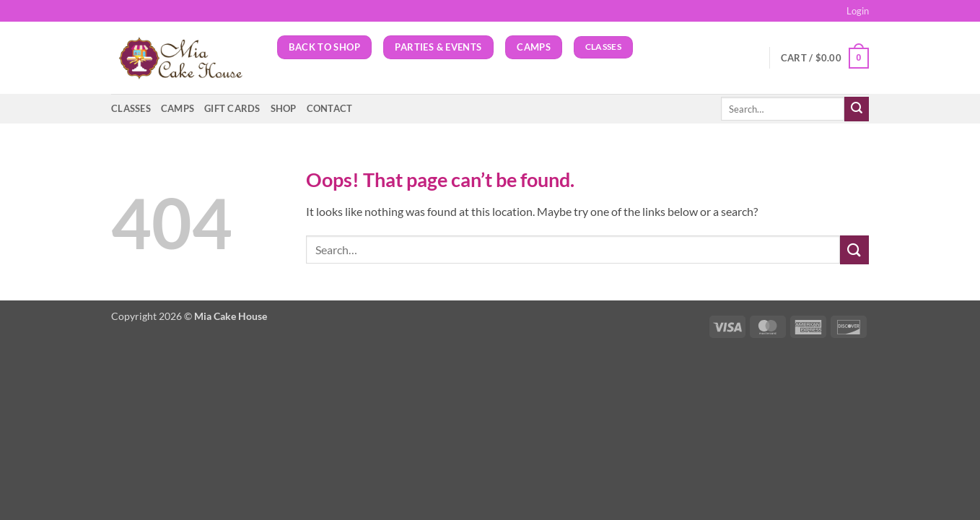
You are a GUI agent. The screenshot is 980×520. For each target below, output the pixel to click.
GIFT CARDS (232, 108)
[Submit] (857, 109)
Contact (330, 108)
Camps (178, 108)
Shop (284, 108)
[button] (858, 11)
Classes (131, 108)
